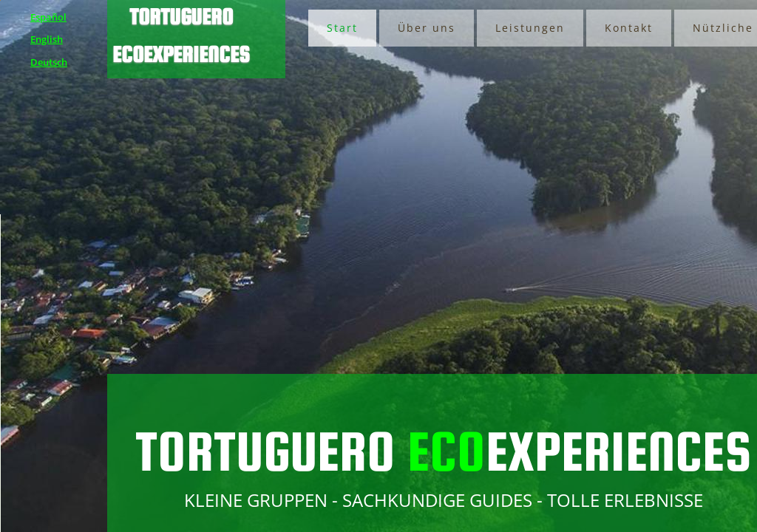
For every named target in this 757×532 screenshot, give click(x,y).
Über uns (427, 28)
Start (342, 28)
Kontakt (629, 28)
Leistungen (530, 28)
